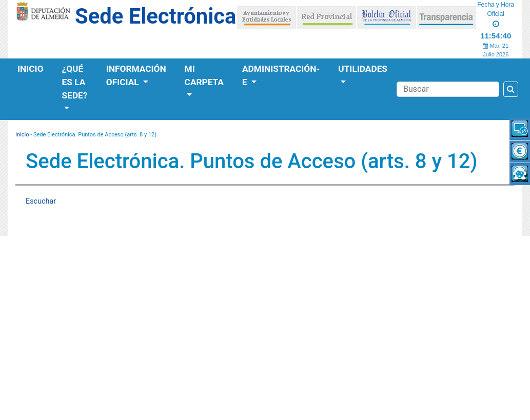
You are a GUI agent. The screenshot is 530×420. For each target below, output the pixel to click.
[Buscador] (448, 89)
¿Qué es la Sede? (75, 82)
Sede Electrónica (155, 16)
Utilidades (363, 69)
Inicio (31, 69)
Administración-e (281, 75)
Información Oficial (136, 75)
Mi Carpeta (204, 75)
